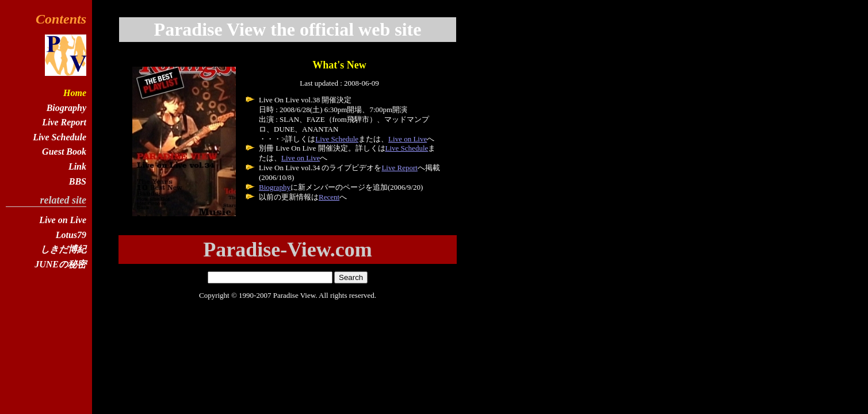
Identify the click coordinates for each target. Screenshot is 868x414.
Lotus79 (71, 235)
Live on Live (408, 139)
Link (77, 166)
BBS (78, 181)
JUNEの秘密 (60, 264)
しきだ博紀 (63, 249)
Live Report (399, 168)
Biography (275, 187)
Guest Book (64, 152)
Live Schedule (337, 139)
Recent (329, 197)
